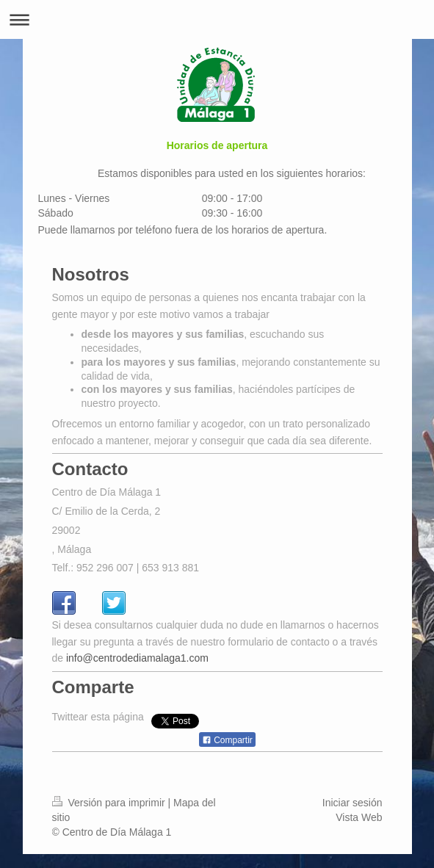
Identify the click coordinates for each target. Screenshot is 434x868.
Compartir (227, 754)
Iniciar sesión (352, 817)
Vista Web (359, 831)
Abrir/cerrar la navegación (217, 19)
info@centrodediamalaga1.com (137, 672)
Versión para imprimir (110, 817)
